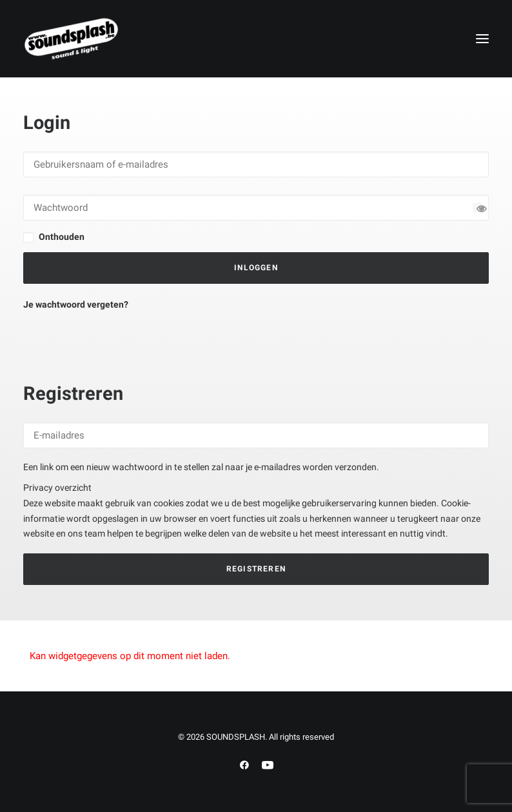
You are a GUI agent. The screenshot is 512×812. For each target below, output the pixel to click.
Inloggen (256, 268)
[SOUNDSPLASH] (72, 39)
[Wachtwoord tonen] (478, 207)
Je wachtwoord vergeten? (76, 304)
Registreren (256, 569)
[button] (482, 39)
